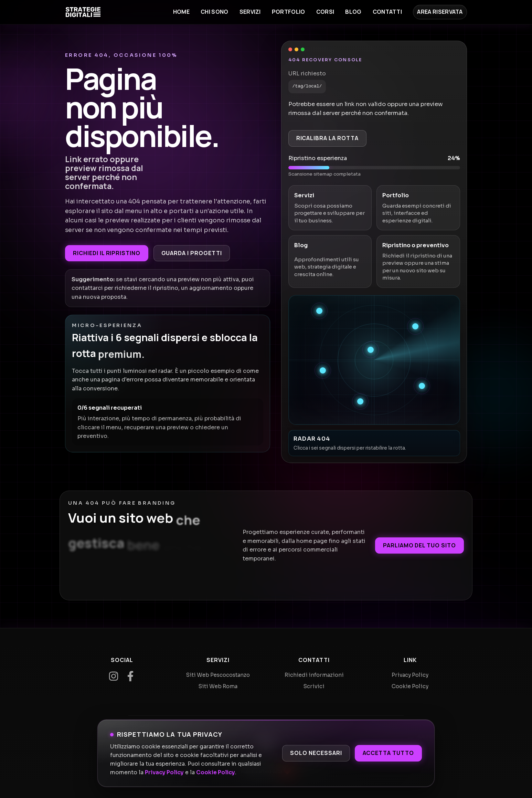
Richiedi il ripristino (107, 253)
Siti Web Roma (218, 686)
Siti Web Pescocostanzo (218, 675)
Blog (353, 12)
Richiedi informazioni (314, 675)
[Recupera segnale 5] (422, 386)
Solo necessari (316, 753)
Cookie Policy (216, 773)
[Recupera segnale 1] (319, 311)
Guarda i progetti (192, 253)
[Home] (83, 12)
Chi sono (215, 12)
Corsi (325, 12)
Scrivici (314, 686)
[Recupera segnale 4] (323, 370)
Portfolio (289, 12)
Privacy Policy (164, 773)
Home (181, 12)
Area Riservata (440, 12)
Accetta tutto (388, 753)
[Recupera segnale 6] (360, 401)
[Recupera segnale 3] (371, 350)
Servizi (250, 12)
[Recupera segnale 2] (415, 326)
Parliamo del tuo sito (419, 545)
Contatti (387, 12)
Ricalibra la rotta (327, 138)
